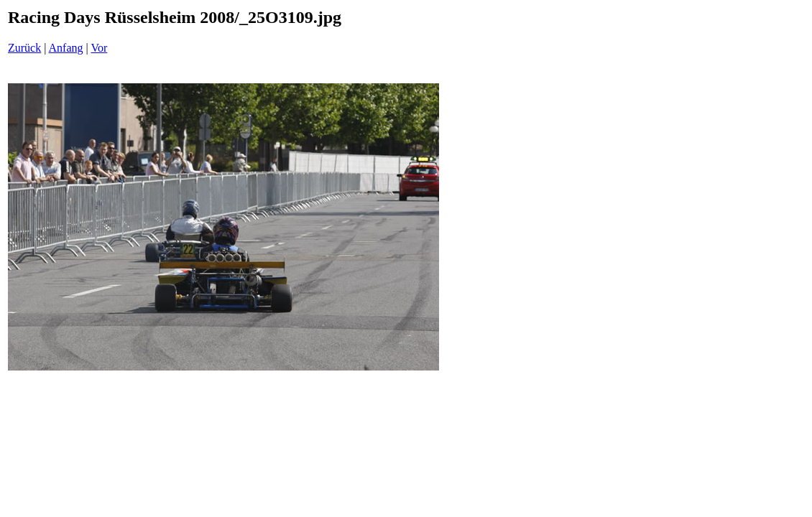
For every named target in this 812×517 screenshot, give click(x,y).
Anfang (66, 48)
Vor (99, 48)
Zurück (24, 48)
